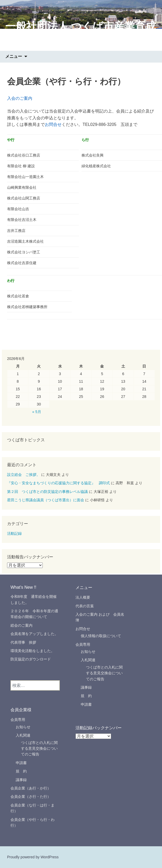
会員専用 (83, 644)
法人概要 (83, 597)
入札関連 (88, 660)
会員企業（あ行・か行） (31, 788)
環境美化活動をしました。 (33, 651)
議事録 (86, 687)
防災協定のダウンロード (31, 659)
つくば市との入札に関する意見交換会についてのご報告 (104, 673)
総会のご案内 (21, 625)
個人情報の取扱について (101, 636)
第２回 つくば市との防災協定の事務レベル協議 (47, 492)
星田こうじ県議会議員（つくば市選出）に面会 (46, 500)
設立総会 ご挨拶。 (24, 475)
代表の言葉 (85, 606)
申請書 (86, 704)
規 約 (86, 696)
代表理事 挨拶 (25, 642)
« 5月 (37, 412)
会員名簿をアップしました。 (34, 634)
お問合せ (53, 124)
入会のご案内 (20, 98)
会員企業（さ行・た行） (31, 797)
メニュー (14, 56)
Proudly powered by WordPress (33, 857)
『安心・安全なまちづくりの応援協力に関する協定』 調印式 (58, 483)
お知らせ (88, 652)
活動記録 (14, 533)
